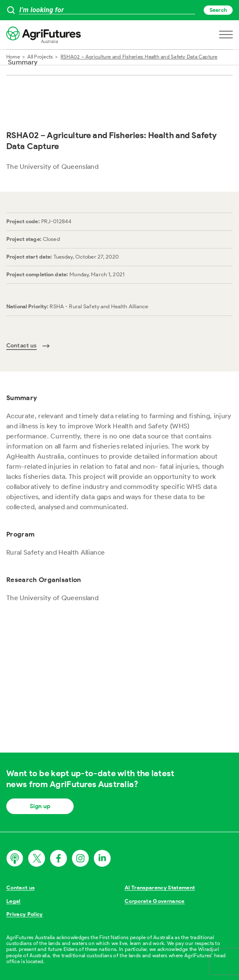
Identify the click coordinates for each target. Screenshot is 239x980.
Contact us (20, 888)
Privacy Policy (25, 914)
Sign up (40, 806)
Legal (13, 901)
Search (218, 10)
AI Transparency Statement (160, 888)
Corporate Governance (155, 901)
